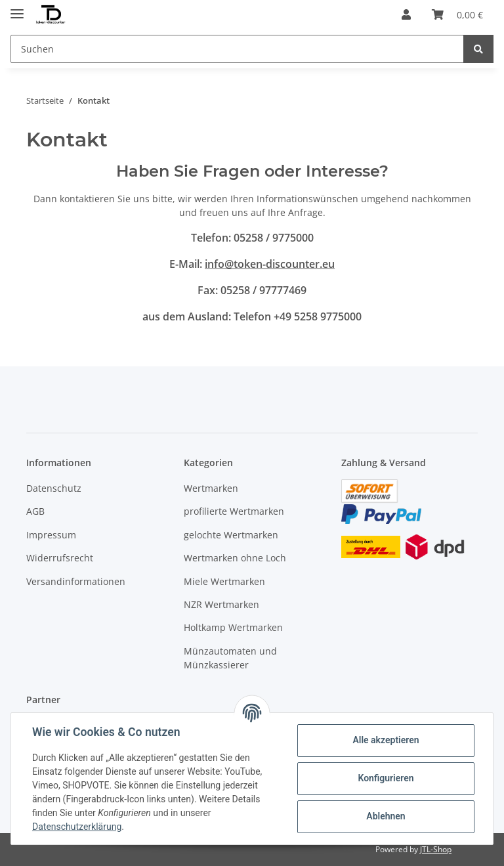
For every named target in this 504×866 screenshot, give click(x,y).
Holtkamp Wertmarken (233, 627)
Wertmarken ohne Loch (235, 558)
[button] (406, 14)
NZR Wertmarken (221, 604)
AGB (35, 511)
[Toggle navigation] (17, 8)
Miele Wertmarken (224, 581)
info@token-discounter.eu (270, 264)
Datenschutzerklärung (77, 827)
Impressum (51, 535)
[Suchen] (237, 49)
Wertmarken (211, 488)
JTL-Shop (436, 849)
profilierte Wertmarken (234, 511)
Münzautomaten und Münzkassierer (230, 658)
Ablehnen (386, 816)
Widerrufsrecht (60, 558)
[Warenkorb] (457, 14)
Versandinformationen (76, 581)
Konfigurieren (386, 778)
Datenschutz (54, 488)
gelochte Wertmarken (231, 535)
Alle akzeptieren (386, 740)
